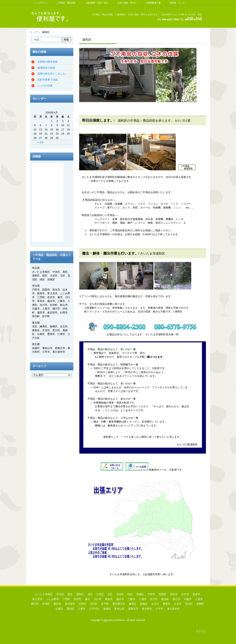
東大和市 (147, 609)
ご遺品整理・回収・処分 (96, 3)
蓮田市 (57, 604)
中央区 (60, 594)
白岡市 (82, 604)
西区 (70, 594)
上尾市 (199, 599)
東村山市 (119, 609)
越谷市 (120, 599)
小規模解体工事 (153, 3)
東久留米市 (173, 609)
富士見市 (37, 599)
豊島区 (166, 604)
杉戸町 (105, 604)
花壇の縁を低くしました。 (53, 74)
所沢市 (78, 599)
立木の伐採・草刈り (127, 3)
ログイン (201, 631)
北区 (110, 594)
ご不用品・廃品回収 (66, 3)
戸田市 (151, 594)
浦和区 (80, 594)
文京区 (178, 604)
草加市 (109, 599)
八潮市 (143, 599)
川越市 (188, 599)
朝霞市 (163, 594)
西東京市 (133, 609)
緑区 (130, 594)
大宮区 (100, 594)
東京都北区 (119, 604)
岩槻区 (140, 594)
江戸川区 (94, 609)
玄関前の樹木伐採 (48, 62)
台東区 (59, 609)
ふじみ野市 (52, 599)
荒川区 (189, 604)
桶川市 (35, 604)
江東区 (82, 609)
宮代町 (94, 604)
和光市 (174, 594)
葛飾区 (200, 604)
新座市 (196, 594)
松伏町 (165, 599)
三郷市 (131, 599)
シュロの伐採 (45, 86)
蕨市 (88, 599)
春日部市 (70, 604)
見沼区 (120, 594)
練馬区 (133, 604)
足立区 (155, 604)
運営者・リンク (177, 3)
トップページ (41, 3)
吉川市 (154, 599)
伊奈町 (46, 604)
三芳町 (66, 599)
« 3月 (41, 142)
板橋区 (144, 604)
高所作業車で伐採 (48, 80)
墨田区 (70, 609)
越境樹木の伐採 (46, 68)
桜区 (90, 594)
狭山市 (176, 599)
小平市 (159, 609)
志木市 (185, 594)
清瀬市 (107, 609)
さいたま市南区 (44, 594)
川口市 (97, 599)
